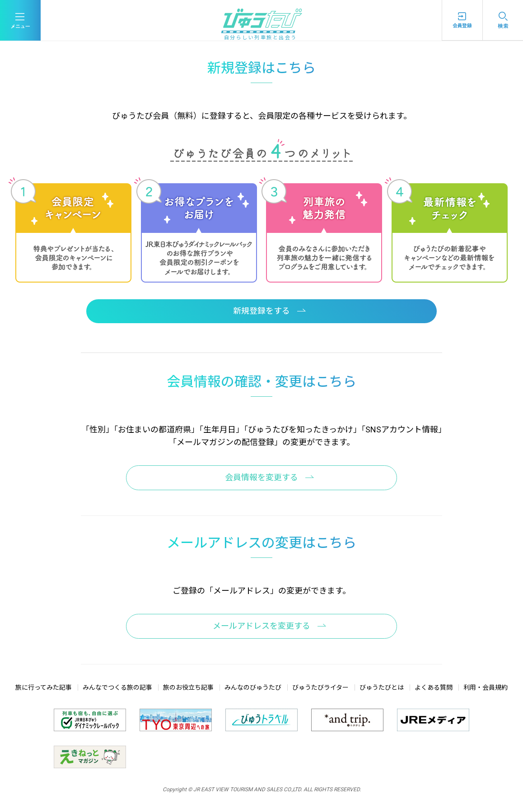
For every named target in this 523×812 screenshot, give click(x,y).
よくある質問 (434, 687)
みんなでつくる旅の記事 (117, 687)
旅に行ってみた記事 (44, 687)
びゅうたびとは (382, 687)
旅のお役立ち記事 (188, 687)
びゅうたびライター (320, 687)
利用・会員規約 (486, 687)
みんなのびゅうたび (253, 687)
